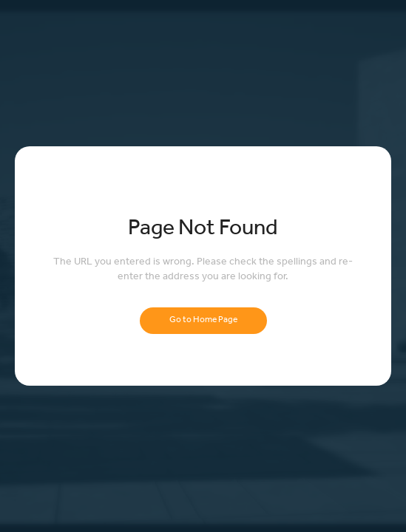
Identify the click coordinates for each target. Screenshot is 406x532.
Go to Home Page (203, 321)
